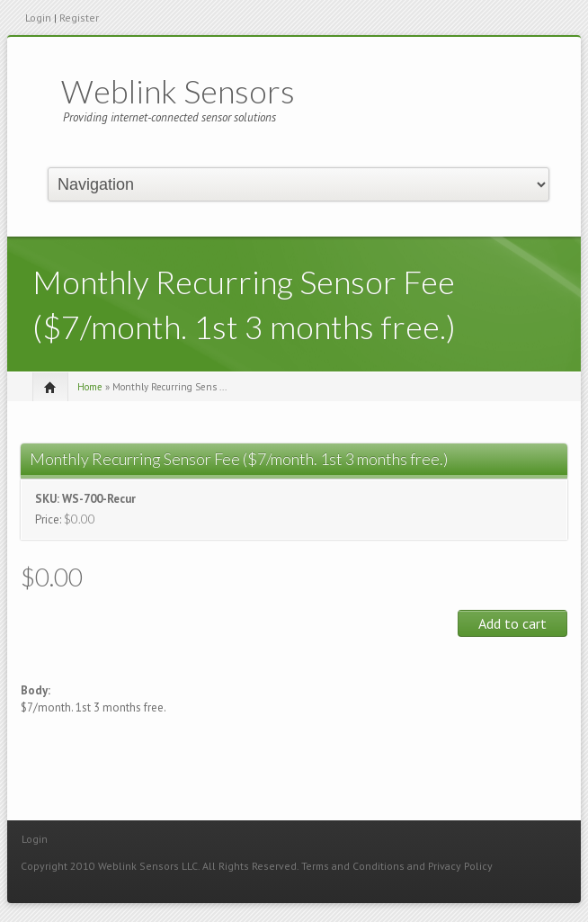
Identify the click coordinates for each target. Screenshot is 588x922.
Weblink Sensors (178, 91)
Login (38, 18)
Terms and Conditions (353, 866)
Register (79, 18)
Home (90, 387)
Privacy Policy (460, 866)
